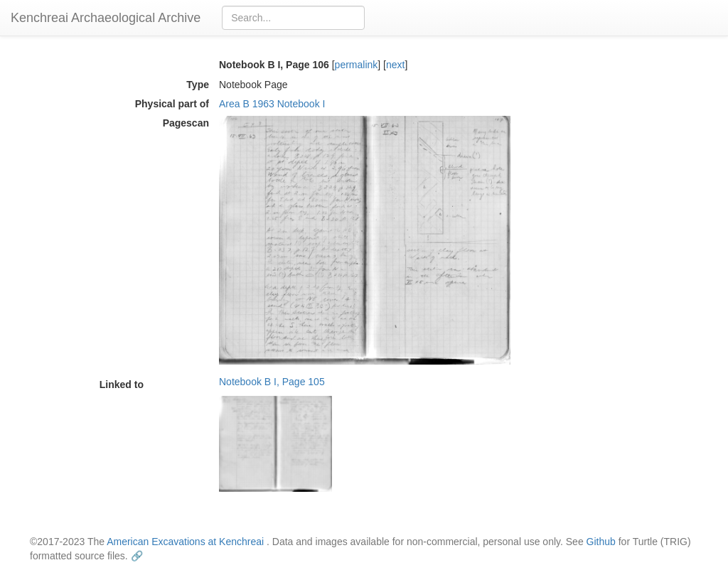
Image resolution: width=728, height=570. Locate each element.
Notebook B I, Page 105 (272, 382)
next (395, 65)
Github (601, 542)
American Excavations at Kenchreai (185, 542)
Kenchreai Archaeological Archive (106, 18)
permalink (357, 65)
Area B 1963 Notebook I (272, 104)
